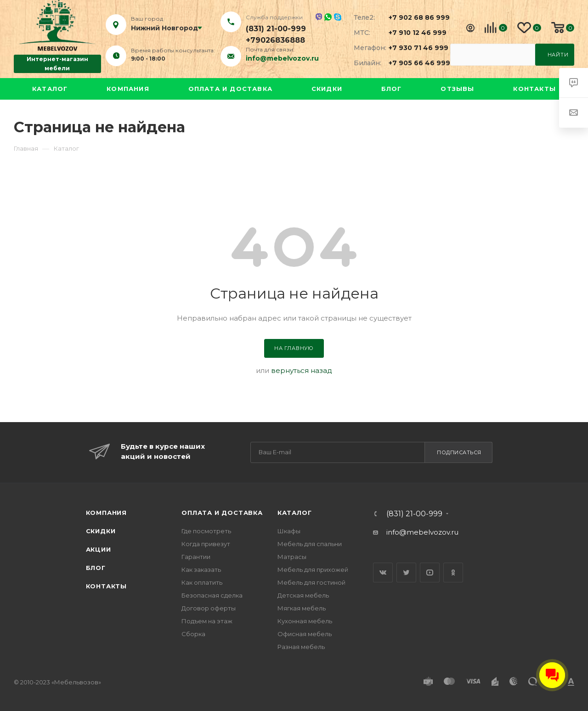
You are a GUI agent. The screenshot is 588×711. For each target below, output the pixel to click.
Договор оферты (209, 608)
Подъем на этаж (207, 621)
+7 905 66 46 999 (414, 63)
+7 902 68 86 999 (414, 17)
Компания (128, 89)
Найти (558, 55)
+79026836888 (275, 40)
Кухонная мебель (305, 621)
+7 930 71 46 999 (414, 48)
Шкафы (289, 531)
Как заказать (201, 570)
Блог (392, 89)
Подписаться (459, 452)
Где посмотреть (206, 531)
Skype (338, 17)
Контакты (534, 89)
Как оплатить (202, 582)
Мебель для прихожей (313, 570)
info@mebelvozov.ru (282, 58)
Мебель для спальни (310, 544)
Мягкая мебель (302, 608)
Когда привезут (206, 544)
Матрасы (292, 557)
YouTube (430, 573)
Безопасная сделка (212, 595)
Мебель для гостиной (311, 582)
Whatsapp (328, 17)
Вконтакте (383, 573)
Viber (319, 17)
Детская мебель (303, 595)
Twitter (406, 573)
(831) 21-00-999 (276, 29)
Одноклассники (453, 573)
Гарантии (196, 557)
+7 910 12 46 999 (414, 33)
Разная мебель (301, 647)
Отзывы (457, 89)
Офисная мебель (305, 634)
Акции (99, 549)
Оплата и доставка (230, 89)
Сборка (193, 634)
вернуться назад (302, 370)
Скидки (327, 89)
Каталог (50, 89)
